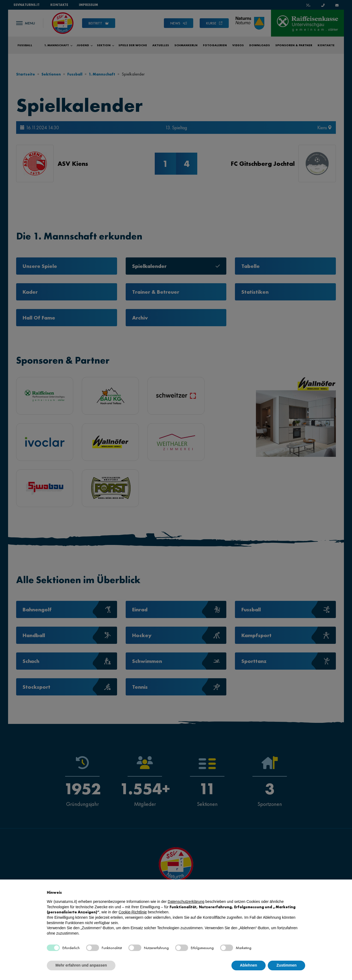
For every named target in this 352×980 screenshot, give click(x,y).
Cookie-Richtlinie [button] (133, 912)
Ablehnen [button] (249, 965)
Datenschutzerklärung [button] (186, 902)
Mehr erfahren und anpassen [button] (81, 965)
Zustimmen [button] (286, 965)
